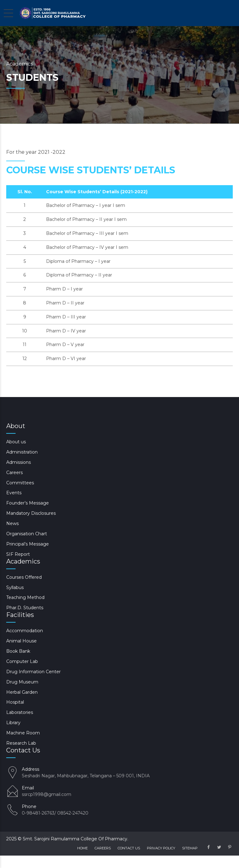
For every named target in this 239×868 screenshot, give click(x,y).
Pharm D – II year (65, 303)
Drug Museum (22, 682)
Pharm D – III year (66, 317)
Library (13, 723)
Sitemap (190, 848)
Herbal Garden (22, 692)
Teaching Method (25, 597)
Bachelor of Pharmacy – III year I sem (87, 233)
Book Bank (18, 651)
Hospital (15, 702)
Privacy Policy (161, 848)
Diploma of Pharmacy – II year (79, 275)
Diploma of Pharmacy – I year (78, 261)
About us (16, 442)
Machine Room (23, 733)
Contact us (129, 848)
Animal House (21, 641)
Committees (20, 483)
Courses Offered (24, 577)
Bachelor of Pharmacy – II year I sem (86, 219)
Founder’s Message (28, 503)
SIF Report (18, 554)
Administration (22, 452)
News (12, 523)
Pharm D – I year (64, 289)
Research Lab (21, 743)
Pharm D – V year (65, 345)
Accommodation (25, 631)
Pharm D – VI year (66, 359)
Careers (14, 473)
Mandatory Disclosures (31, 513)
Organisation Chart (27, 534)
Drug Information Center (33, 672)
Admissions (19, 462)
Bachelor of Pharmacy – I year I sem (86, 205)
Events (14, 493)
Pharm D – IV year (66, 331)
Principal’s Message (28, 544)
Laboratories (20, 712)
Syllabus (15, 587)
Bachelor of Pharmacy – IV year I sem (87, 247)
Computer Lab (22, 661)
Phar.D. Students (25, 608)
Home (82, 848)
